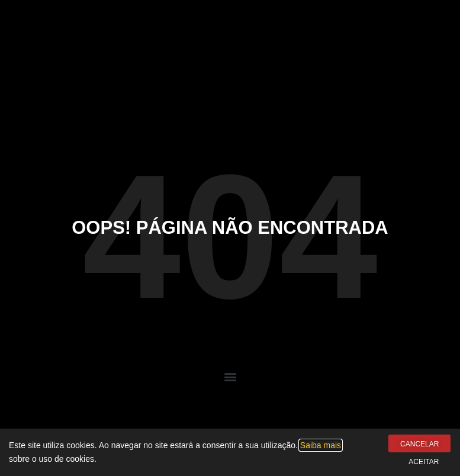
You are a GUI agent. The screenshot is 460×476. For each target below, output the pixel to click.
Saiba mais (321, 445)
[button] (230, 377)
